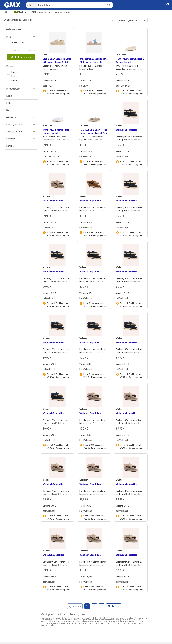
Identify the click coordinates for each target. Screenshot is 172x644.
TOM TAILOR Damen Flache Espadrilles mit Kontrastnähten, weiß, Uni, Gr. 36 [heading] (57, 132)
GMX (40, 12)
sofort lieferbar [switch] (16, 43)
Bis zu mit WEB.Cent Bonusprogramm (58, 92)
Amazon (62, 12)
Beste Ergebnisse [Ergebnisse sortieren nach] (128, 20)
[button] (104, 5)
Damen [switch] (12, 72)
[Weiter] (114, 606)
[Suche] (72, 5)
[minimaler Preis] (13, 50)
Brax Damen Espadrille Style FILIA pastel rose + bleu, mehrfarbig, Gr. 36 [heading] (93, 61)
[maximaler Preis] (29, 50)
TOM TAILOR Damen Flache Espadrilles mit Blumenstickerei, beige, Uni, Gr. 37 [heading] (130, 61)
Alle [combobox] (29, 5)
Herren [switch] (12, 76)
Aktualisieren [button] (21, 57)
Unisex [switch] (12, 81)
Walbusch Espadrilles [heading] (127, 130)
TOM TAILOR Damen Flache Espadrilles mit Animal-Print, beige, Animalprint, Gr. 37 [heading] (94, 132)
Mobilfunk (22, 12)
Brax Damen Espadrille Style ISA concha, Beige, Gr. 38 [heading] (57, 60)
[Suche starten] (109, 5)
